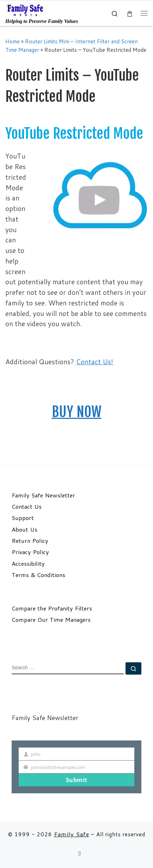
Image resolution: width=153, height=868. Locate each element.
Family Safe (72, 834)
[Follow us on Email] (80, 853)
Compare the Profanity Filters (52, 608)
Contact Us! (94, 362)
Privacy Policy (30, 552)
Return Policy (30, 541)
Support (23, 518)
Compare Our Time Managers (51, 620)
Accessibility (28, 564)
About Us (25, 529)
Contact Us (27, 507)
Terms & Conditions (38, 575)
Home (13, 41)
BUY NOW (77, 412)
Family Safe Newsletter (43, 495)
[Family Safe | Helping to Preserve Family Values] (25, 10)
